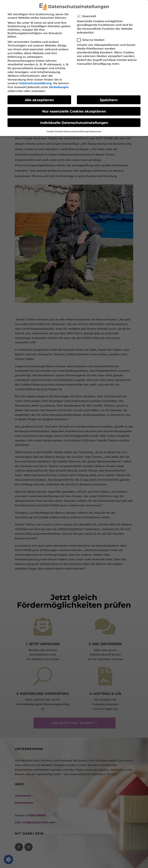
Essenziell (88, 15)
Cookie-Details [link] (55, 131)
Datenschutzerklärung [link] (35, 82)
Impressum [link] (95, 131)
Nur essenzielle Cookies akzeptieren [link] (74, 110)
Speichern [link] (109, 99)
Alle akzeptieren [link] (39, 99)
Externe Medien (92, 39)
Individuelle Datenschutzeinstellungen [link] (74, 122)
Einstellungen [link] (59, 86)
